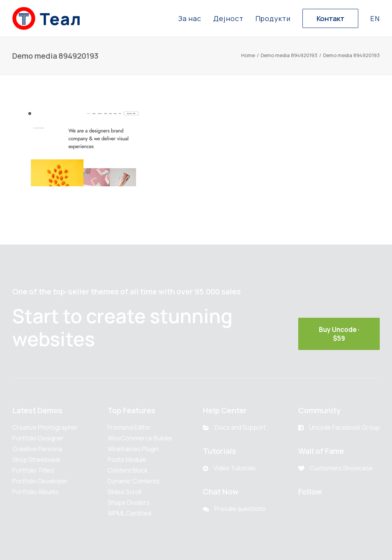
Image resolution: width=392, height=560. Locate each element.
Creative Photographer (45, 427)
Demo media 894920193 (289, 55)
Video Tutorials (235, 468)
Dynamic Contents (134, 481)
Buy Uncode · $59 (340, 334)
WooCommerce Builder (140, 438)
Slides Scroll (124, 492)
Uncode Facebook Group (344, 427)
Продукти (273, 18)
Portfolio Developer (40, 481)
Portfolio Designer (38, 438)
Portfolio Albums (35, 492)
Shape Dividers (129, 503)
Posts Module (127, 460)
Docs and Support (240, 427)
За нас (190, 18)
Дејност (228, 18)
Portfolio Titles (33, 470)
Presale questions (240, 509)
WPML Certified (129, 513)
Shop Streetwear (37, 460)
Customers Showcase (341, 468)
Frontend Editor (129, 427)
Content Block (128, 470)
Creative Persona (37, 449)
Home (248, 55)
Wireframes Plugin (133, 449)
